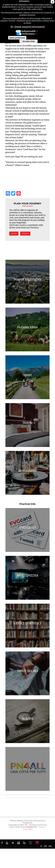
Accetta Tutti (28, 41)
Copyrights (28, 829)
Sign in (25, 234)
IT (41, 846)
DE (45, 846)
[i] (37, 31)
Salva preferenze (17, 38)
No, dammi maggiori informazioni (28, 27)
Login (14, 234)
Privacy (42, 827)
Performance (28, 34)
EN (50, 846)
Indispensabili (28, 31)
